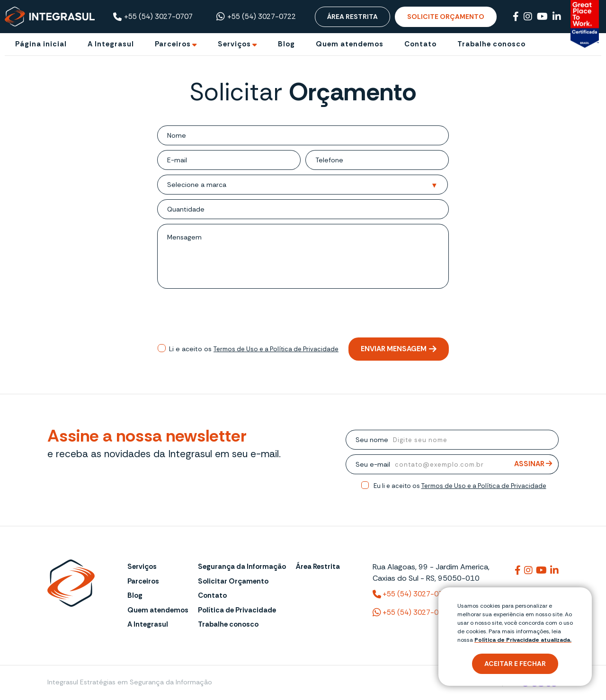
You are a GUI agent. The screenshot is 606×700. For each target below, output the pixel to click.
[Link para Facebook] (516, 17)
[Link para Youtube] (542, 17)
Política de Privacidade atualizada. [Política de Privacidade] (523, 640)
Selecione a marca (197, 185)
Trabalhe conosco (228, 624)
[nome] (317, 135)
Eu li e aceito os (460, 486)
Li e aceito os (254, 349)
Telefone (329, 160)
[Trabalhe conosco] (491, 44)
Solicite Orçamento (446, 17)
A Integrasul (148, 624)
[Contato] (420, 44)
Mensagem (184, 237)
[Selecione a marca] (339, 185)
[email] (244, 160)
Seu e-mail (373, 464)
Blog (135, 595)
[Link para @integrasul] (541, 570)
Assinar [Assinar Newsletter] (533, 464)
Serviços (142, 567)
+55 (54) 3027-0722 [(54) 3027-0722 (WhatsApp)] (412, 612)
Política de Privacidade (237, 610)
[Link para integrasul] (518, 570)
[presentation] (303, 314)
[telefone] (396, 160)
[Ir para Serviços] (237, 44)
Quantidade (186, 209)
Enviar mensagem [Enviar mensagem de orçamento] (399, 349)
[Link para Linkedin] (557, 17)
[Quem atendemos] (350, 44)
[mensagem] (325, 256)
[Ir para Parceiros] (176, 44)
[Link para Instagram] (528, 17)
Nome (177, 135)
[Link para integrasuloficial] (528, 570)
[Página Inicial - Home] (50, 16)
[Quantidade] (327, 209)
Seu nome (372, 440)
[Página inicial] (41, 44)
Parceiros (143, 581)
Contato (212, 595)
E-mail (177, 160)
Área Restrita (352, 17)
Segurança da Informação (242, 567)
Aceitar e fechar (515, 664)
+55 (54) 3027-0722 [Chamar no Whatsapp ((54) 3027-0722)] (256, 17)
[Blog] (286, 44)
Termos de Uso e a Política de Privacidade (276, 349)
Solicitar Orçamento (233, 581)
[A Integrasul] (111, 44)
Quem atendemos (158, 610)
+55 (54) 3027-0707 (153, 17)
